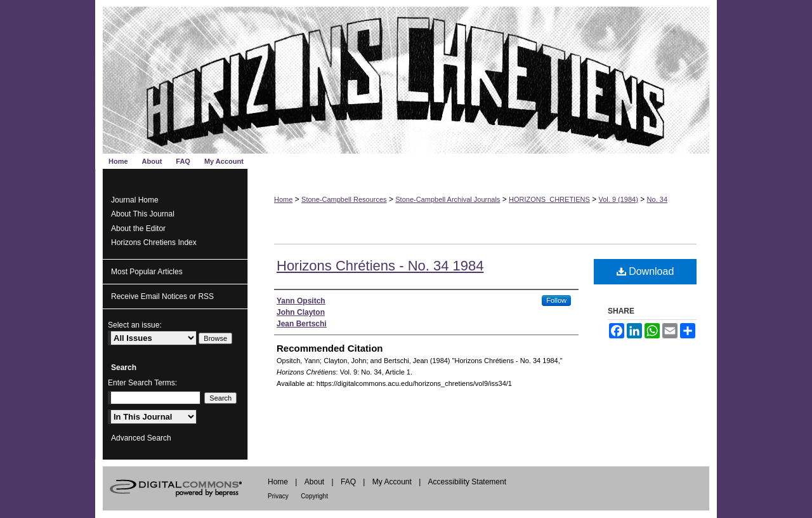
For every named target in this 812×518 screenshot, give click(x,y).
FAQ (348, 482)
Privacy (278, 496)
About (314, 482)
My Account (392, 482)
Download (645, 271)
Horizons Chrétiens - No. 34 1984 (380, 266)
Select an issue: (135, 325)
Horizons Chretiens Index (154, 242)
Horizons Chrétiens (406, 77)
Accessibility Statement (467, 482)
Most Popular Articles (147, 272)
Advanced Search (141, 438)
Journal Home (135, 200)
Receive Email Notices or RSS (162, 296)
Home (283, 199)
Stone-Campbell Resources (344, 199)
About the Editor (138, 229)
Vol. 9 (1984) (619, 199)
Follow (556, 300)
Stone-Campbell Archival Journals (448, 199)
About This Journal (143, 214)
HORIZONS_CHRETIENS (549, 199)
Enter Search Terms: (142, 383)
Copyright (314, 496)
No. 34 (657, 199)
